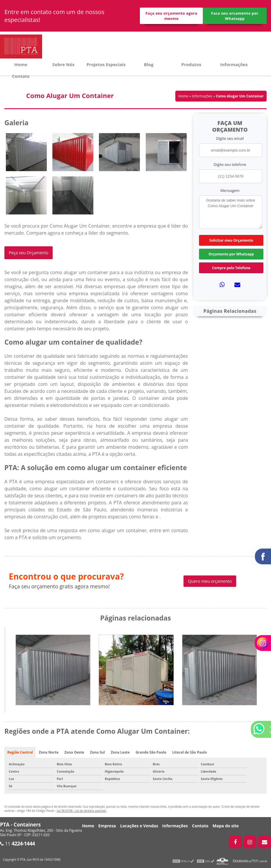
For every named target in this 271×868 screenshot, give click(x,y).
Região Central (20, 752)
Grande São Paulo (151, 752)
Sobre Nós (64, 64)
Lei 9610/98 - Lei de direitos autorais (82, 811)
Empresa (107, 826)
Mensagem (230, 190)
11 (17, 844)
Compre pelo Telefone (231, 268)
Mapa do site (225, 826)
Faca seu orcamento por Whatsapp (235, 16)
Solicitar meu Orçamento (231, 240)
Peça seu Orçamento (29, 253)
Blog (149, 64)
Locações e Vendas (139, 826)
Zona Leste (120, 752)
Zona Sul (98, 752)
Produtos (191, 64)
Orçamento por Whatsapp (231, 254)
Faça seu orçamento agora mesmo (171, 16)
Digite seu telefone (230, 164)
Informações (234, 64)
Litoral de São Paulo (189, 752)
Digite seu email (230, 138)
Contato (21, 76)
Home (21, 64)
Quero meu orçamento (210, 581)
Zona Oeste (74, 752)
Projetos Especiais (106, 64)
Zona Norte (49, 752)
